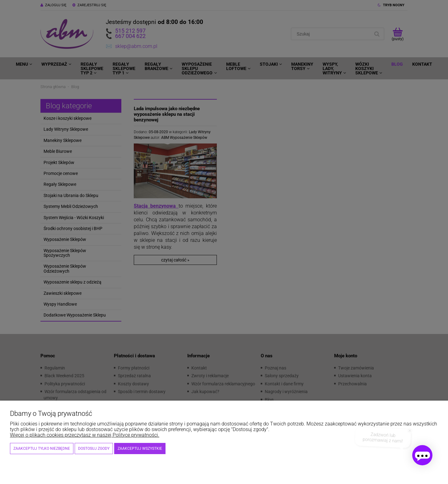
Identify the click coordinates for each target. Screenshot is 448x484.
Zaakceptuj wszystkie (140, 449)
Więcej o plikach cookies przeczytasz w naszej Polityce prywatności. (85, 435)
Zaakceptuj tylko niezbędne (42, 449)
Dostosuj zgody (94, 449)
